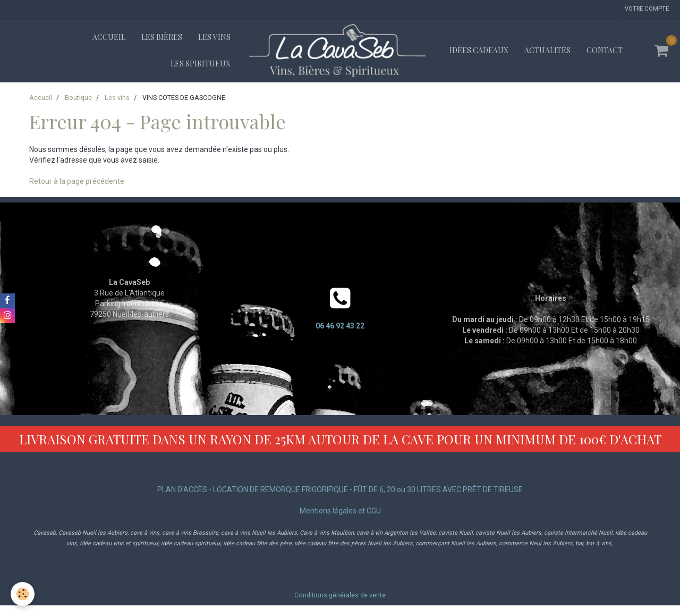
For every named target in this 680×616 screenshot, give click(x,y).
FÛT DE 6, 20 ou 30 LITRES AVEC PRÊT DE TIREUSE (438, 490)
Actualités (547, 50)
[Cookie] (23, 594)
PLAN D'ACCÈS (182, 490)
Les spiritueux (201, 64)
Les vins (214, 37)
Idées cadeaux (479, 50)
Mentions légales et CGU (340, 511)
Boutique (78, 98)
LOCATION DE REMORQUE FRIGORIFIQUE (280, 490)
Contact (605, 50)
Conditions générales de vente (340, 595)
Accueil (109, 37)
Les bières (162, 37)
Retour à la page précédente (77, 181)
